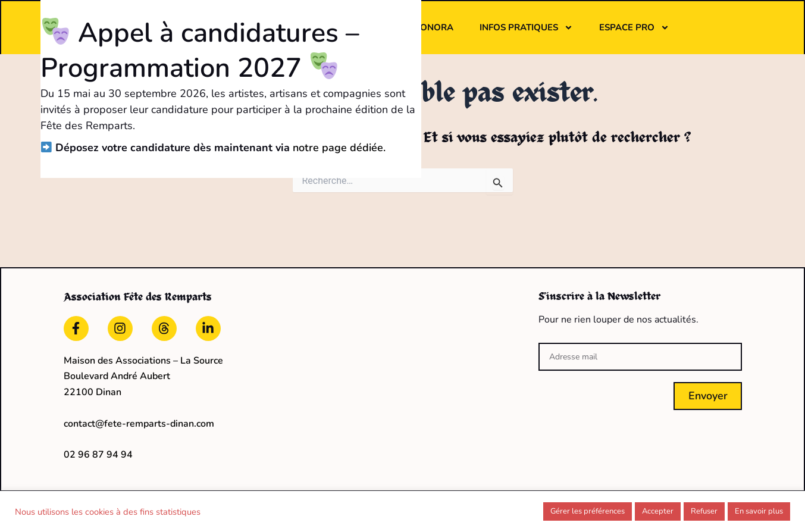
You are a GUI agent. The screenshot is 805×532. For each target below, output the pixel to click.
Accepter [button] (658, 511)
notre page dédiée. (406, 148)
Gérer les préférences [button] (588, 511)
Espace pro (634, 28)
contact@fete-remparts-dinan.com (139, 424)
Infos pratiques (526, 28)
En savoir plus (759, 511)
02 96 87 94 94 (98, 455)
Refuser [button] (704, 511)
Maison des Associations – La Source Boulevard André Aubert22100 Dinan (143, 376)
